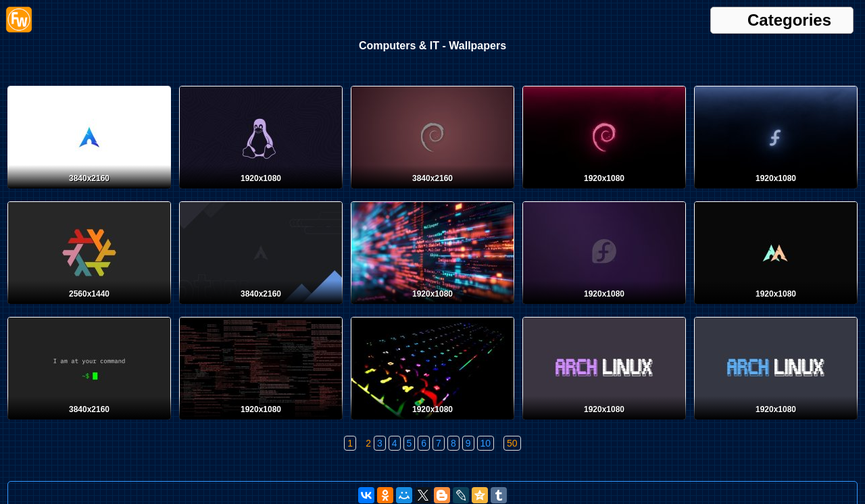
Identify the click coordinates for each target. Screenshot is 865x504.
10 (486, 443)
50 (512, 443)
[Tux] (261, 191)
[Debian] (432, 191)
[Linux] (89, 422)
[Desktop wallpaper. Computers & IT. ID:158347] (432, 422)
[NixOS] (89, 307)
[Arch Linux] (89, 191)
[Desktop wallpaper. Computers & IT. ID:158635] (261, 422)
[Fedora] (776, 191)
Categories (789, 20)
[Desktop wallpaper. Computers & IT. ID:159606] (432, 307)
